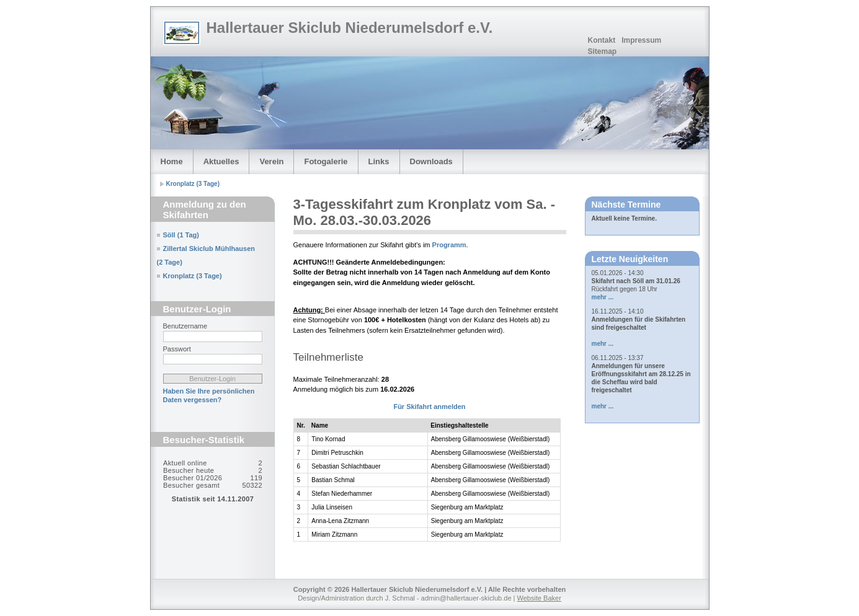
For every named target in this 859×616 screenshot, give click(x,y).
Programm (449, 245)
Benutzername (185, 326)
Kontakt (602, 40)
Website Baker (539, 598)
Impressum (641, 40)
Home (172, 161)
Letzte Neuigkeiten (630, 259)
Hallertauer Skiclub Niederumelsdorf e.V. (350, 28)
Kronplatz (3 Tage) (193, 184)
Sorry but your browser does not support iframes (213, 506)
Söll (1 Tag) (181, 235)
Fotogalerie (326, 161)
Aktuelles (221, 161)
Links (379, 161)
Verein (271, 161)
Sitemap (603, 51)
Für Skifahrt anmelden (429, 407)
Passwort (177, 349)
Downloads (431, 161)
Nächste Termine (626, 205)
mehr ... (603, 297)
